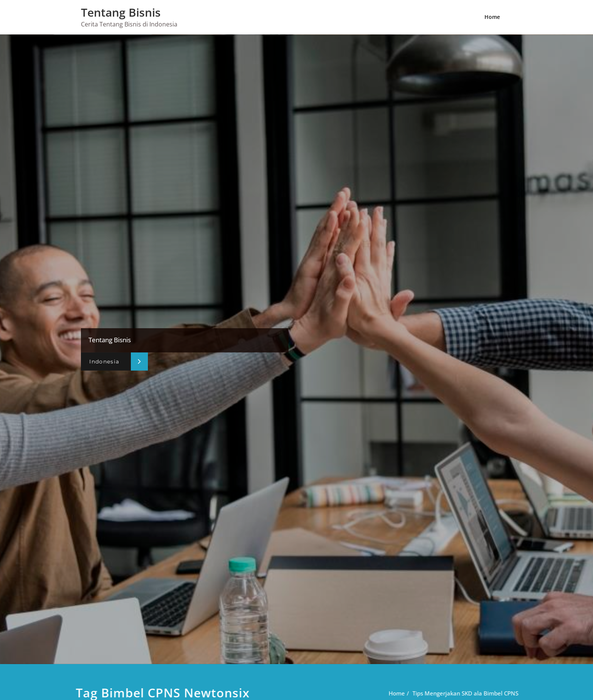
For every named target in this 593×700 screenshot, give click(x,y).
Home (492, 17)
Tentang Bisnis (121, 12)
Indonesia (104, 361)
